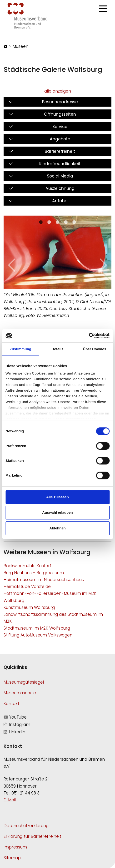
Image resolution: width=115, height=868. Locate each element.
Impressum (15, 847)
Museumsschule (20, 693)
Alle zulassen (57, 497)
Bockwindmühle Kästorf (27, 566)
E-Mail (10, 800)
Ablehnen (57, 528)
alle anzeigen (58, 91)
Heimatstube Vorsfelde (27, 587)
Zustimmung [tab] (20, 349)
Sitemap (12, 858)
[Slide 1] (49, 222)
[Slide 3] (66, 222)
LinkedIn (14, 732)
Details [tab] (58, 349)
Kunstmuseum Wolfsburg (29, 607)
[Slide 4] (74, 222)
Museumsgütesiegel (24, 682)
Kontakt (11, 704)
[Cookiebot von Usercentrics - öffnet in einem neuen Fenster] (89, 336)
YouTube (15, 717)
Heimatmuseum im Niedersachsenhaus (44, 580)
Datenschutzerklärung (26, 826)
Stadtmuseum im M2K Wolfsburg (37, 628)
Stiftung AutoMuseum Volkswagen (38, 635)
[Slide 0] (41, 222)
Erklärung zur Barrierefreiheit (32, 836)
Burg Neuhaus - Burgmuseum (34, 573)
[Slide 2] (57, 222)
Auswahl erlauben (57, 512)
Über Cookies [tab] (95, 349)
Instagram (17, 725)
